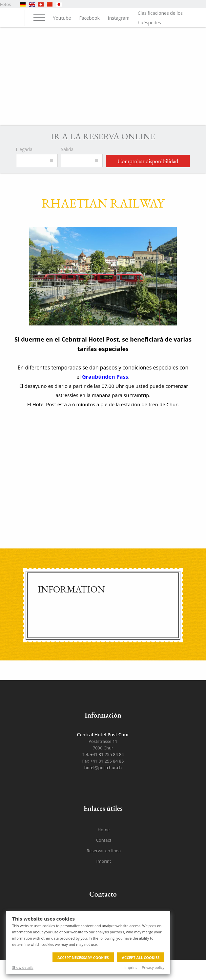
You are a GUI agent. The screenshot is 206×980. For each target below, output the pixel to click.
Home (104, 830)
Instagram (119, 18)
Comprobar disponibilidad (148, 161)
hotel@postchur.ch (103, 768)
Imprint (131, 967)
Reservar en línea (104, 851)
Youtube (62, 18)
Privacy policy (153, 967)
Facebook (89, 18)
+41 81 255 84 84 (107, 754)
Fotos (5, 4)
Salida (67, 149)
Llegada (24, 149)
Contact (104, 840)
